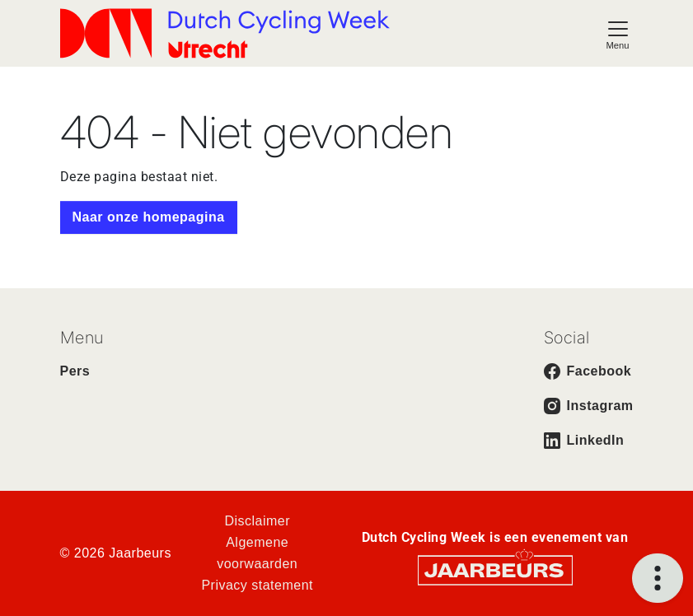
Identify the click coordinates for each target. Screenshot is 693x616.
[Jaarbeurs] (495, 569)
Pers (75, 371)
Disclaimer (257, 521)
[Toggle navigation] (618, 33)
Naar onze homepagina (149, 217)
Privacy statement (257, 585)
